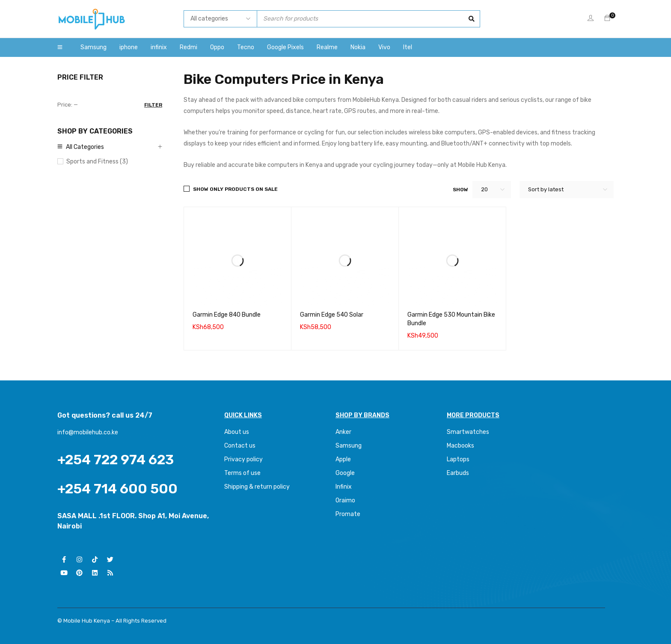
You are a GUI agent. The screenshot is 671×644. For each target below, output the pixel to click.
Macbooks (460, 446)
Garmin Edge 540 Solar (332, 315)
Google (345, 473)
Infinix (344, 487)
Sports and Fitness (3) (97, 162)
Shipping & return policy (257, 487)
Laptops (458, 459)
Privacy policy (243, 459)
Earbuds (458, 473)
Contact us (240, 446)
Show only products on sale (235, 189)
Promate (348, 514)
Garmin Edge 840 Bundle (227, 315)
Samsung (349, 446)
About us (237, 432)
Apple (343, 459)
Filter (153, 105)
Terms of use (242, 473)
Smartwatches (469, 432)
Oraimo (345, 500)
